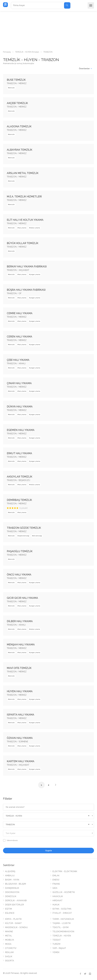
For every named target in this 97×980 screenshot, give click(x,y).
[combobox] (48, 816)
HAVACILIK (58, 896)
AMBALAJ (10, 876)
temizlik (12, 88)
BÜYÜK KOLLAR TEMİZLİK (23, 243)
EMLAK (56, 876)
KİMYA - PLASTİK (13, 919)
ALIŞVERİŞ (10, 871)
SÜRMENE (23, 742)
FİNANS (56, 884)
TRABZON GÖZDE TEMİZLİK (24, 528)
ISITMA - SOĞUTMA (62, 909)
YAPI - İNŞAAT (59, 948)
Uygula (48, 851)
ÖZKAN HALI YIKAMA (20, 738)
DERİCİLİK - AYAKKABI (16, 901)
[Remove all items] (88, 815)
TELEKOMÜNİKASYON (63, 932)
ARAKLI (22, 363)
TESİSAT (57, 940)
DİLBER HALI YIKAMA (20, 621)
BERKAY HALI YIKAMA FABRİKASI (27, 266)
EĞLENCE (10, 913)
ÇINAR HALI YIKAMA (19, 383)
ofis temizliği (37, 536)
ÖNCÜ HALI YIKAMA (19, 575)
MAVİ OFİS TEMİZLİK (19, 668)
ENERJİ (56, 880)
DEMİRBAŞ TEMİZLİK (19, 500)
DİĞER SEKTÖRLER (14, 905)
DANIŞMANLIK (12, 888)
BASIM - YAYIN (12, 880)
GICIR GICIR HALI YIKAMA (22, 598)
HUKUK (56, 905)
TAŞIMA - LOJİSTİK (62, 923)
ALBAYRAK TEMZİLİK (20, 150)
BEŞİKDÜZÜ (24, 480)
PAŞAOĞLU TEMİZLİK (20, 551)
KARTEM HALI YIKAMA (21, 761)
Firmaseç (7, 52)
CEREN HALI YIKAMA (20, 337)
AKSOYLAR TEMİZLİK (20, 477)
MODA (8, 944)
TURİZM (56, 944)
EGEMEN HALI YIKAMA (21, 430)
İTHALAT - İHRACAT (62, 913)
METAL (9, 936)
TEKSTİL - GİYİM (60, 927)
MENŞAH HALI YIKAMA (21, 645)
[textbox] (48, 833)
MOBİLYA (10, 940)
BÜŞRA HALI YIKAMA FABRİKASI (26, 290)
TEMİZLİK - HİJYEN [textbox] (14, 816)
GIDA (55, 888)
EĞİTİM (8, 909)
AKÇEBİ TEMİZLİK (17, 103)
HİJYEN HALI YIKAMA (20, 691)
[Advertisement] (48, 30)
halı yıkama (22, 228)
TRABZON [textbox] (10, 825)
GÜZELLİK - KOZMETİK (64, 892)
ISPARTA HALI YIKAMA (21, 715)
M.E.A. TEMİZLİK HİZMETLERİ (24, 197)
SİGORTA (10, 961)
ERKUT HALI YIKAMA (19, 453)
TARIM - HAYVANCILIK (63, 919)
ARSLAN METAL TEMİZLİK (23, 173)
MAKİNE (9, 932)
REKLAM (9, 952)
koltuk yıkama (35, 228)
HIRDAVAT (57, 901)
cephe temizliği (24, 536)
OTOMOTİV (11, 948)
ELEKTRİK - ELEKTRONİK (65, 871)
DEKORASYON (12, 892)
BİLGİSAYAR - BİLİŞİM (15, 884)
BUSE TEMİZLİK (16, 80)
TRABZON (12, 83)
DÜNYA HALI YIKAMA (20, 407)
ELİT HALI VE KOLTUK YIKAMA (25, 220)
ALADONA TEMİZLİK (19, 126)
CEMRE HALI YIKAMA (20, 313)
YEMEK (56, 952)
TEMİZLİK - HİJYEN (62, 936)
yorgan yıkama (35, 274)
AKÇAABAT (24, 270)
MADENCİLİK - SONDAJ (16, 927)
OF (20, 293)
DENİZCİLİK (11, 896)
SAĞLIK (9, 956)
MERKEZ (23, 83)
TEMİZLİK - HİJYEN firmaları (27, 52)
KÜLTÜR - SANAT (13, 923)
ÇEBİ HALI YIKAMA (18, 360)
